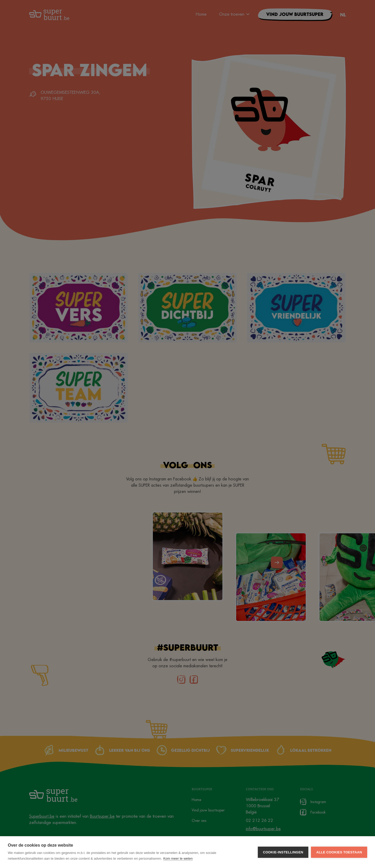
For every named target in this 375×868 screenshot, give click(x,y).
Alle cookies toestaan (339, 852)
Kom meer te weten (178, 858)
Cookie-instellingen (283, 852)
